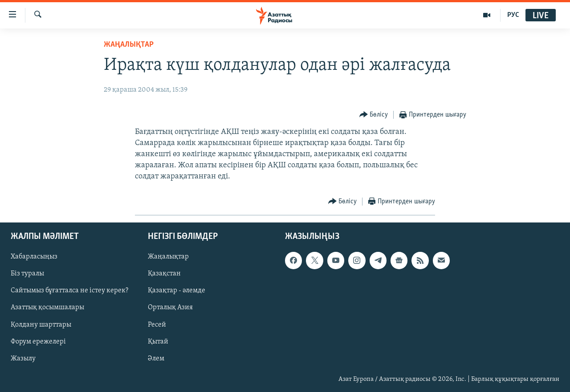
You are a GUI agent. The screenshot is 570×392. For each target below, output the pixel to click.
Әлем (156, 358)
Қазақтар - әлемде (177, 291)
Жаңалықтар (168, 257)
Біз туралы (27, 274)
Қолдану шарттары (41, 324)
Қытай (158, 341)
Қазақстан (164, 274)
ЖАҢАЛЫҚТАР (129, 45)
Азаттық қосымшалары (47, 307)
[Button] (374, 115)
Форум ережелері (38, 341)
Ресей (157, 324)
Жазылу (23, 358)
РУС (513, 15)
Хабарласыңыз (34, 257)
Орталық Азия (170, 307)
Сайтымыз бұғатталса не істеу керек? (69, 291)
